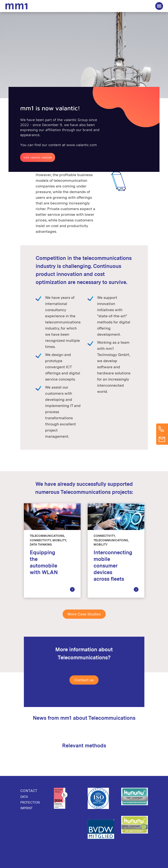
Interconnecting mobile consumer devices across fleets (113, 566)
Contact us (84, 680)
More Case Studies (84, 614)
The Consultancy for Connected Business (17, 7)
